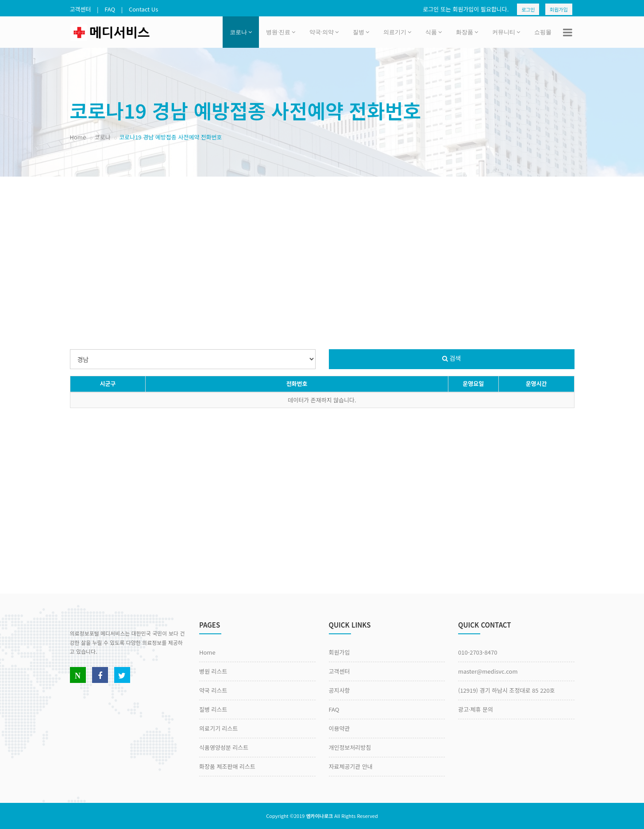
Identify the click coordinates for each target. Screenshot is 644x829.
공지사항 (339, 690)
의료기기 (397, 32)
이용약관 (339, 728)
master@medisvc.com (488, 671)
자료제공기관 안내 (351, 766)
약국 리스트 (213, 690)
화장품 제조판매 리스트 (227, 766)
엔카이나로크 (319, 816)
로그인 (528, 9)
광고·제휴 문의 (476, 709)
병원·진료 (281, 32)
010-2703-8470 (478, 652)
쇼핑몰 (543, 32)
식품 (434, 32)
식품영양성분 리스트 (224, 747)
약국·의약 (324, 32)
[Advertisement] (322, 247)
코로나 (241, 32)
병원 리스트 (213, 671)
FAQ (110, 9)
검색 (452, 358)
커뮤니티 (506, 32)
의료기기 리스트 (218, 728)
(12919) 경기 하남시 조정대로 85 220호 (507, 690)
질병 (361, 32)
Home (78, 137)
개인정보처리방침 (350, 747)
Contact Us (143, 9)
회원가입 (559, 9)
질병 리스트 (213, 709)
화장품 (467, 32)
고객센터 (81, 9)
